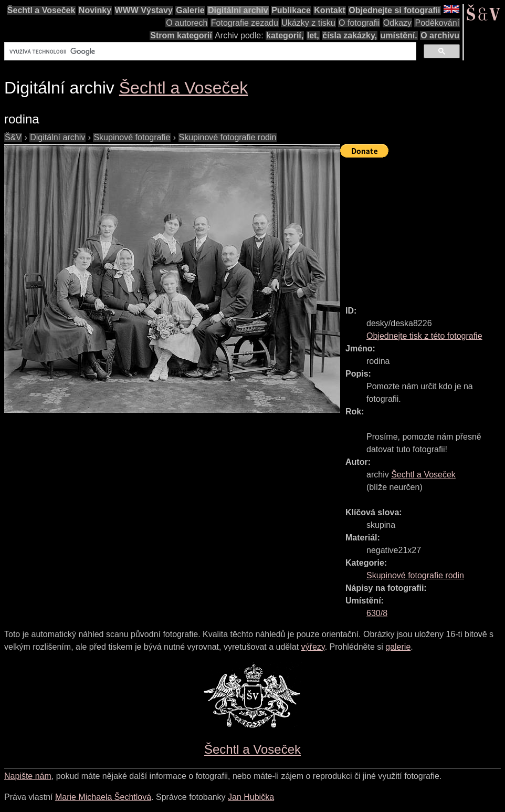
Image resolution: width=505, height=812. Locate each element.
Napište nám (28, 776)
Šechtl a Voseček (41, 10)
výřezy (313, 647)
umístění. (399, 35)
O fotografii (359, 23)
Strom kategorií (181, 35)
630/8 (377, 613)
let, (313, 35)
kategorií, (285, 35)
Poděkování (437, 23)
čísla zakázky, (350, 35)
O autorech (187, 23)
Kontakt (330, 10)
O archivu (440, 35)
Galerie (190, 10)
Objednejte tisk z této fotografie (424, 336)
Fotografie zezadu (245, 23)
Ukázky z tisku (308, 23)
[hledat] (209, 51)
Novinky (95, 10)
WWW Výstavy (144, 10)
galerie (398, 647)
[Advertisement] (423, 227)
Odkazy (397, 23)
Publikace (291, 10)
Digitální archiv (238, 10)
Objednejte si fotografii (394, 10)
